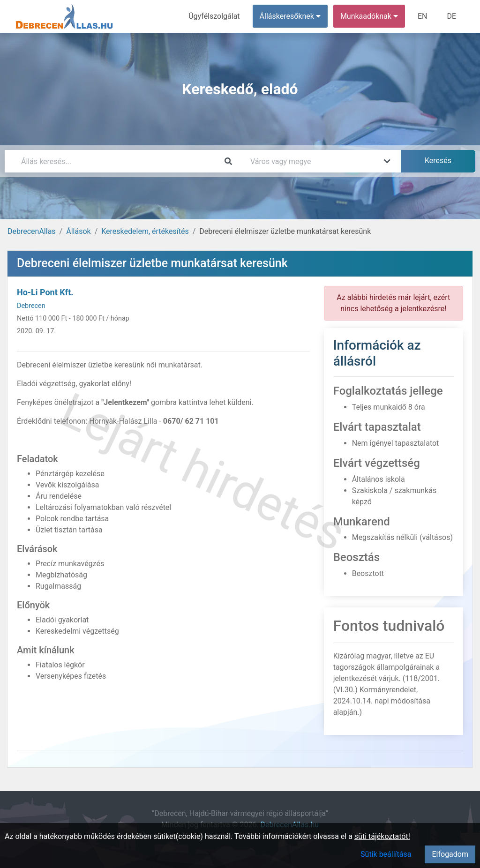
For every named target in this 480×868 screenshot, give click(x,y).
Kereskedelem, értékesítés (145, 231)
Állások (78, 231)
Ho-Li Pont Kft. (45, 292)
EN (423, 16)
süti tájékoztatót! (382, 836)
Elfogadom (450, 854)
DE (451, 16)
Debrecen (31, 306)
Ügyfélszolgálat (214, 16)
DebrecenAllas (32, 231)
